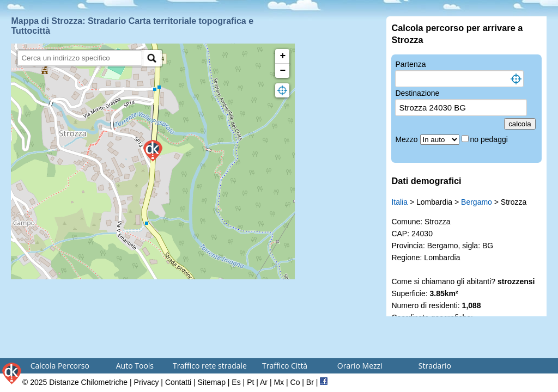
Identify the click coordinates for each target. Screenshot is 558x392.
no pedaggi (490, 139)
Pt (250, 382)
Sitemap (212, 382)
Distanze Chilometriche (88, 382)
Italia (399, 202)
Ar (264, 382)
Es (236, 382)
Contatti (178, 382)
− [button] (283, 71)
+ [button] (283, 56)
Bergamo (477, 202)
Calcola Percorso (60, 366)
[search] (80, 58)
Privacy (147, 382)
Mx (279, 382)
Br (310, 382)
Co (295, 382)
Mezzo (407, 139)
